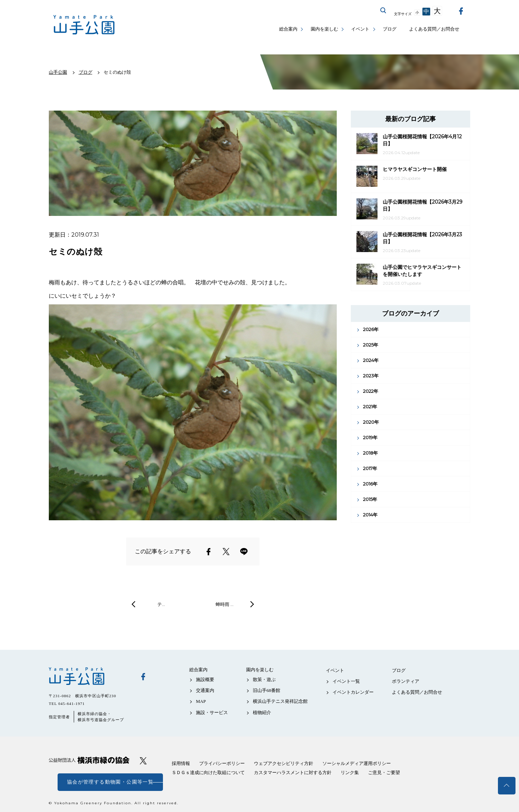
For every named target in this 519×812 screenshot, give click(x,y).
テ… (161, 604)
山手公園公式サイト (84, 25)
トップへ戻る (507, 786)
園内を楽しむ (324, 29)
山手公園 (89, 676)
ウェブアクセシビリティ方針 (284, 763)
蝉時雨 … (225, 604)
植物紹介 (262, 712)
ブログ (390, 29)
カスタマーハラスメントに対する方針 (293, 773)
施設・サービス (212, 712)
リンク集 (350, 773)
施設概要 (205, 679)
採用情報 (181, 763)
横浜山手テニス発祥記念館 (280, 701)
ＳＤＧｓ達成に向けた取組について (208, 773)
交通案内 (205, 690)
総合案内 (288, 29)
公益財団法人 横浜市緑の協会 (89, 760)
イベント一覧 (346, 681)
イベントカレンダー (353, 692)
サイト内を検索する (383, 11)
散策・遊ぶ (264, 679)
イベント (360, 29)
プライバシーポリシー (222, 763)
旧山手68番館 (267, 690)
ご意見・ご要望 (384, 773)
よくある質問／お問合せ (434, 29)
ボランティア (406, 681)
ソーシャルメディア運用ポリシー (357, 763)
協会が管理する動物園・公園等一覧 (110, 782)
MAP (201, 701)
